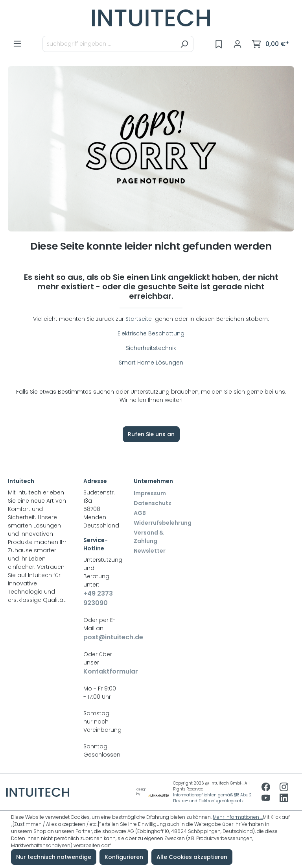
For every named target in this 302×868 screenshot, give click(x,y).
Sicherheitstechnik (151, 348)
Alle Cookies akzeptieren (192, 857)
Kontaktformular (101, 671)
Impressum (150, 493)
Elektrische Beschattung (151, 333)
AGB (140, 513)
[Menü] (17, 44)
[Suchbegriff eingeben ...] (109, 44)
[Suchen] (184, 44)
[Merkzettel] (219, 44)
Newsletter (150, 551)
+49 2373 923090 (98, 598)
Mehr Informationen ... (238, 817)
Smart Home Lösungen (151, 363)
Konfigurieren (124, 857)
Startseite (139, 319)
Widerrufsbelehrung (163, 523)
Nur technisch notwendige (54, 857)
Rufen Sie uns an (151, 434)
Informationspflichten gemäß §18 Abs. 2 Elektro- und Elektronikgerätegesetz (212, 798)
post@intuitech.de (101, 637)
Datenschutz (153, 503)
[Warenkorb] (271, 44)
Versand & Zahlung (149, 537)
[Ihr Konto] (238, 44)
